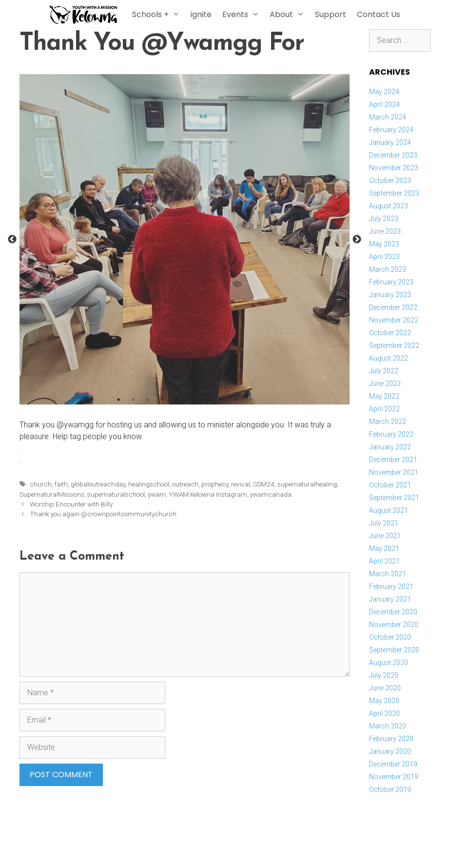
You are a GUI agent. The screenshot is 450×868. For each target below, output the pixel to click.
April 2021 (384, 561)
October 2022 (390, 333)
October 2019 (390, 789)
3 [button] (148, 400)
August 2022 (389, 358)
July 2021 (384, 523)
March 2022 (388, 422)
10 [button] (250, 400)
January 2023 (390, 295)
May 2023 (384, 244)
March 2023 (388, 269)
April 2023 (384, 257)
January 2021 (390, 599)
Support (332, 14)
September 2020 (394, 650)
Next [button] (357, 240)
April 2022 (384, 409)
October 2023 (390, 181)
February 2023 (391, 282)
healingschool (149, 484)
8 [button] (221, 400)
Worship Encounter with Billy (71, 504)
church (41, 484)
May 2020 (384, 701)
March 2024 (388, 117)
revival (241, 484)
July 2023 (384, 219)
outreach (185, 484)
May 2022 (384, 396)
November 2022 (394, 320)
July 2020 (384, 675)
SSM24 (264, 484)
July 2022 (384, 371)
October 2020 (390, 637)
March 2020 (388, 726)
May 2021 (384, 548)
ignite (202, 14)
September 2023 (394, 193)
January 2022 (390, 447)
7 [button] (206, 400)
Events (245, 15)
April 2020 (384, 713)
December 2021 (393, 460)
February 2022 (391, 434)
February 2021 (391, 586)
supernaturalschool (116, 494)
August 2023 (389, 206)
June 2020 (385, 688)
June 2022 (385, 384)
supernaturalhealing (307, 484)
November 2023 (394, 168)
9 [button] (235, 400)
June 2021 (385, 536)
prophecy (215, 484)
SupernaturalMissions (52, 494)
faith (61, 484)
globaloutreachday (98, 484)
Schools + (160, 15)
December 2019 (393, 764)
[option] (185, 239)
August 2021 (389, 510)
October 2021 (390, 485)
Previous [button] (12, 240)
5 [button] (177, 400)
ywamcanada (271, 494)
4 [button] (162, 400)
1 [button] (118, 400)
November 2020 (394, 625)
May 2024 (384, 92)
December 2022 (393, 307)
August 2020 (389, 663)
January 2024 (390, 142)
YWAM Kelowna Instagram (208, 494)
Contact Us (380, 14)
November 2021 (394, 472)
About (291, 15)
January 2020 (390, 751)
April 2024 (384, 104)
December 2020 (393, 612)
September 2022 (394, 345)
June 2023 (385, 231)
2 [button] (133, 400)
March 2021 (388, 574)
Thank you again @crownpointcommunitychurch (103, 514)
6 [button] (192, 400)
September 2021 (394, 498)
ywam (157, 494)
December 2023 (393, 155)
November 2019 (394, 777)
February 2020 (391, 739)
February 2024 (391, 130)
